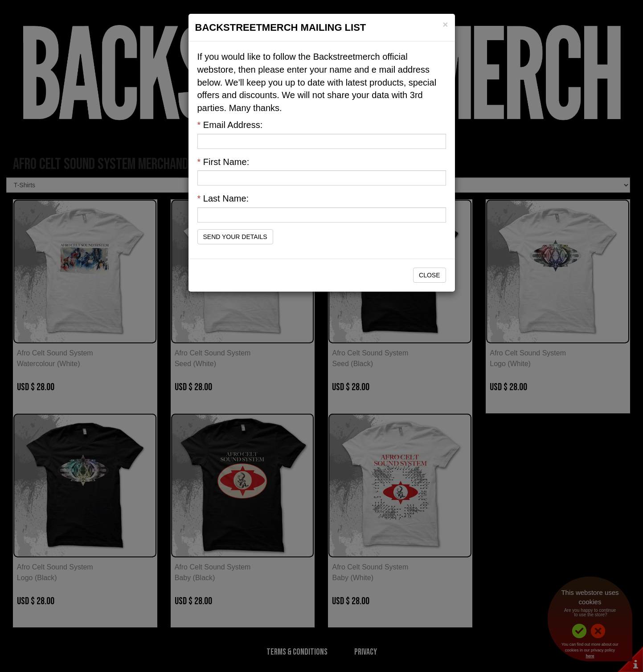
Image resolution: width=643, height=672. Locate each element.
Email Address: (230, 125)
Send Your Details (235, 237)
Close (429, 275)
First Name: (223, 162)
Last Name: (223, 198)
